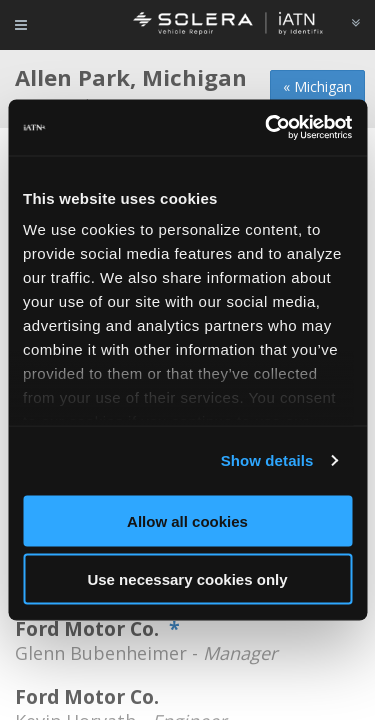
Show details (267, 460)
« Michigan (317, 86)
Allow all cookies (187, 520)
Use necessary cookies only (187, 579)
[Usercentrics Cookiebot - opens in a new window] (267, 128)
